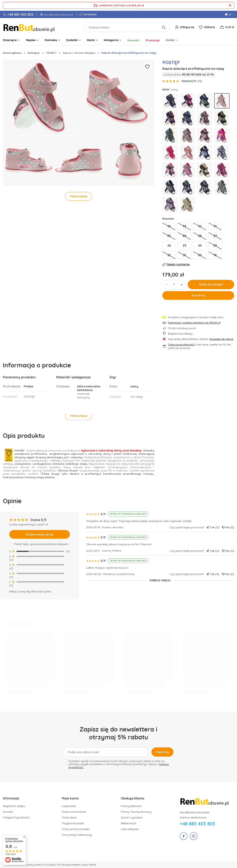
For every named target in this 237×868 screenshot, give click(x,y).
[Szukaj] (164, 27)
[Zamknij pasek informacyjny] (230, 5)
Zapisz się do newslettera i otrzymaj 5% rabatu (118, 733)
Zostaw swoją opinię (39, 534)
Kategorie (111, 40)
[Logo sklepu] (29, 27)
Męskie (31, 40)
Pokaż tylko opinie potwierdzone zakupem (41, 544)
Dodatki (72, 40)
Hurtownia (90, 14)
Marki (91, 40)
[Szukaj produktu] (127, 27)
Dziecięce (10, 40)
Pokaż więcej (79, 196)
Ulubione (209, 27)
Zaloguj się (187, 27)
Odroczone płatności (181, 345)
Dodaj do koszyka (211, 284)
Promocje (153, 40)
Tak (213, 527)
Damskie (51, 40)
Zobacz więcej (160, 580)
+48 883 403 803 (20, 14)
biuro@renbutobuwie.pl (59, 15)
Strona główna (12, 53)
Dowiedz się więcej (222, 339)
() (199, 81)
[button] (28, 800)
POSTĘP (171, 62)
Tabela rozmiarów (176, 264)
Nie (228, 527)
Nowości (133, 40)
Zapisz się (162, 752)
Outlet (170, 40)
